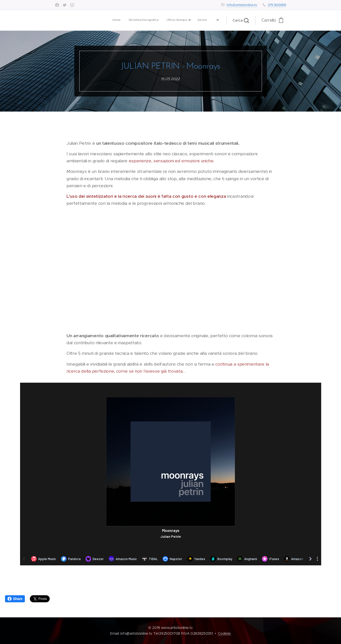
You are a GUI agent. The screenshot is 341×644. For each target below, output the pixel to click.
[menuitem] (144, 20)
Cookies (224, 633)
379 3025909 (277, 5)
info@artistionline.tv (242, 5)
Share (15, 599)
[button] (241, 20)
